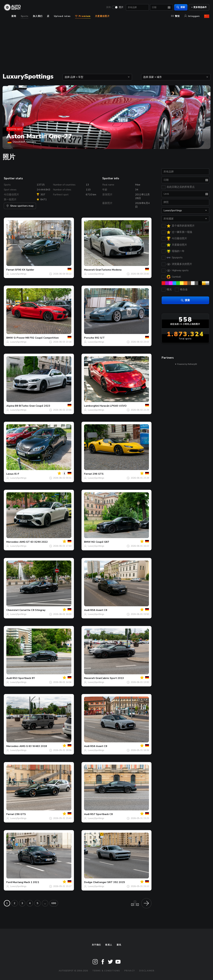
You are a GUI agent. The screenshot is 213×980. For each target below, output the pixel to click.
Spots (25, 16)
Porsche (89, 338)
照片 (121, 7)
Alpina (10, 406)
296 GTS (98, 474)
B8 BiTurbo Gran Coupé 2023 (33, 406)
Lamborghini (92, 406)
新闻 (108, 7)
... (45, 903)
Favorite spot (15, 129)
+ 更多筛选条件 (199, 7)
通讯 (119, 945)
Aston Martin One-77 (39, 136)
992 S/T (100, 338)
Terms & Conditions (106, 971)
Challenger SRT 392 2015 (109, 882)
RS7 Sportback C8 (102, 814)
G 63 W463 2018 (36, 746)
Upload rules (62, 16)
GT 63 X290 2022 (37, 542)
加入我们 (38, 16)
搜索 (181, 7)
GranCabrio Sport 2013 (110, 678)
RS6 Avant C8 (99, 610)
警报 (175, 16)
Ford (9, 882)
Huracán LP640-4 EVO (113, 406)
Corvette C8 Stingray (32, 610)
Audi (87, 610)
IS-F (17, 474)
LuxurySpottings (18, 274)
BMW (10, 338)
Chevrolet (13, 610)
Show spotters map (20, 206)
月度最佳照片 (102, 16)
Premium (83, 16)
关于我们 (96, 945)
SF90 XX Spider (25, 270)
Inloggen (192, 16)
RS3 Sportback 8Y (24, 678)
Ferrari (10, 270)
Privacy (130, 971)
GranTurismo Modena (108, 270)
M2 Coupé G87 (100, 542)
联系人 (109, 945)
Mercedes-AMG (16, 542)
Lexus (10, 474)
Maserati (89, 270)
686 (54, 903)
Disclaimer (147, 971)
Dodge (88, 882)
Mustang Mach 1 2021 (26, 882)
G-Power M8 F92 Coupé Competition (36, 338)
